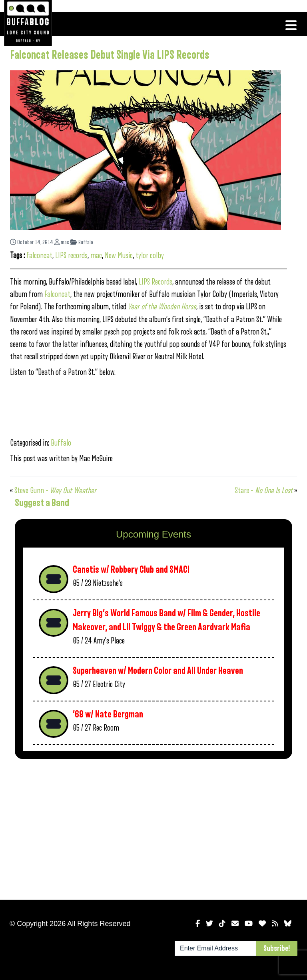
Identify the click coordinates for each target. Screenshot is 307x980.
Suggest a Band (42, 503)
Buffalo (82, 242)
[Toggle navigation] (291, 25)
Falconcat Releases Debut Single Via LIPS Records (110, 55)
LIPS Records (155, 282)
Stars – (265, 491)
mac (62, 242)
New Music (119, 256)
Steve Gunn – (55, 491)
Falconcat (57, 294)
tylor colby (150, 256)
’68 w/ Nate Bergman (108, 714)
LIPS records (71, 256)
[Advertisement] (153, 828)
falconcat (39, 256)
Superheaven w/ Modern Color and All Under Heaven (158, 671)
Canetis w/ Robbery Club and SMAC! (131, 570)
